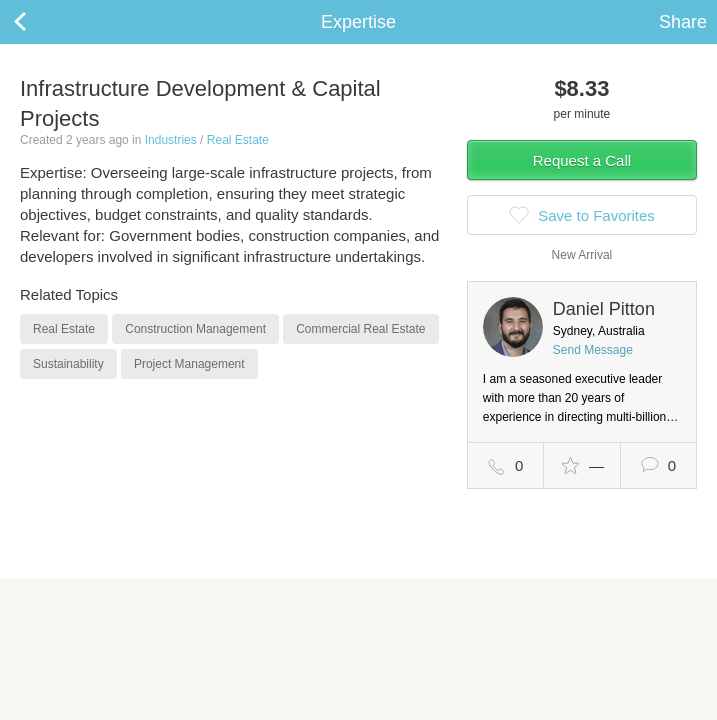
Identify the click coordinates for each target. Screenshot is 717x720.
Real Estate (238, 140)
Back (40, 22)
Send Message (593, 350)
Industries (171, 140)
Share (683, 22)
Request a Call (582, 160)
